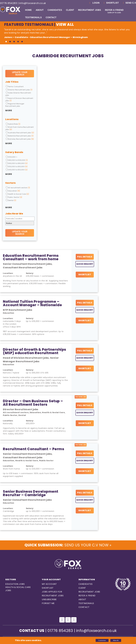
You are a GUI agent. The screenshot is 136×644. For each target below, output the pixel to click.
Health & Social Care (17, 194)
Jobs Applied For (52, 592)
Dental (11, 200)
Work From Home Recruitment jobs (19, 128)
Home (28, 10)
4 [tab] (18, 42)
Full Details (85, 257)
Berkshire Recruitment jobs (20, 136)
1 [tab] (6, 42)
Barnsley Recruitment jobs (20, 139)
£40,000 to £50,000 (17, 170)
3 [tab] (14, 42)
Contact (51, 17)
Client (70, 10)
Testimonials (33, 17)
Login (94, 3)
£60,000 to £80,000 (17, 163)
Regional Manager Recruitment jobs (15, 105)
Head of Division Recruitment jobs (19, 99)
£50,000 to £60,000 (17, 167)
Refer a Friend (114, 11)
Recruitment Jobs (90, 10)
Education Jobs (15, 584)
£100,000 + (12, 157)
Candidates (55, 10)
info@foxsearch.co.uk (33, 3)
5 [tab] (22, 42)
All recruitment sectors (18, 188)
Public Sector (14, 197)
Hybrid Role (13, 124)
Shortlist (111, 3)
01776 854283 (8, 3)
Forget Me (48, 603)
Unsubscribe (49, 599)
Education (13, 191)
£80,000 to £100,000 (17, 160)
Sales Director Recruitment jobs (18, 94)
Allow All (116, 640)
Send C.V (129, 3)
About (40, 10)
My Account (49, 584)
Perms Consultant (15, 87)
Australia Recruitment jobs (20, 133)
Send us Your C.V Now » (68, 545)
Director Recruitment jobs (19, 90)
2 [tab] (10, 42)
